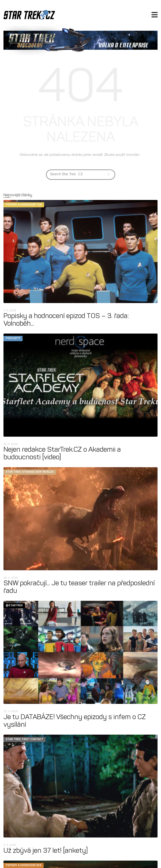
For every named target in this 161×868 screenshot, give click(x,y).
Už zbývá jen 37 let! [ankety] (46, 851)
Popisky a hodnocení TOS (24, 205)
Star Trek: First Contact (24, 739)
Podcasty (13, 338)
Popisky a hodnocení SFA (24, 865)
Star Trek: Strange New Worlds (30, 472)
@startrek (14, 606)
